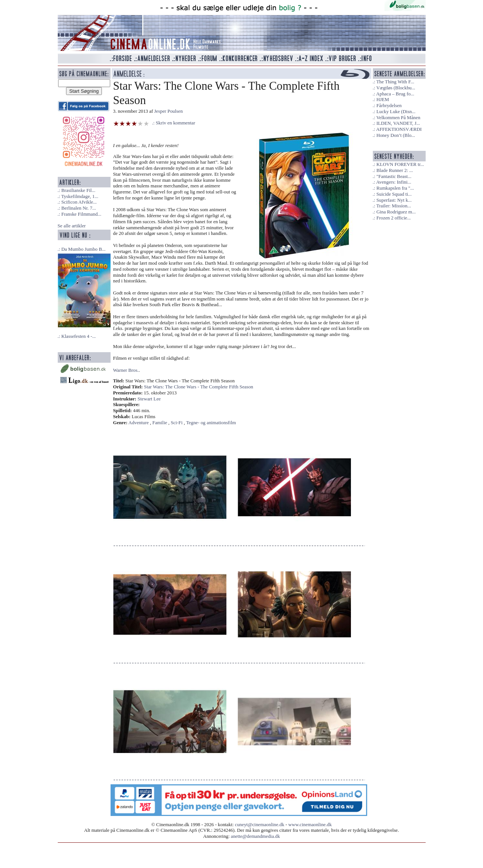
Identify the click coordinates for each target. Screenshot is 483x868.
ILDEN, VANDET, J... (398, 123)
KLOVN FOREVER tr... (400, 164)
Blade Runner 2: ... (395, 170)
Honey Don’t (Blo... (396, 135)
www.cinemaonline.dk (310, 825)
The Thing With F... (395, 82)
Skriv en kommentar (176, 123)
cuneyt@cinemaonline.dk (260, 825)
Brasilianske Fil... (78, 190)
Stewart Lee (149, 399)
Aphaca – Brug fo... (395, 94)
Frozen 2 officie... (393, 218)
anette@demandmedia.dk (255, 836)
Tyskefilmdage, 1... (80, 196)
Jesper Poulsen (169, 111)
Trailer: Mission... (394, 206)
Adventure (138, 423)
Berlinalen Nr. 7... (78, 208)
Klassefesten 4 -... (78, 336)
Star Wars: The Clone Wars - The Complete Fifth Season (199, 387)
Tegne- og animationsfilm (211, 423)
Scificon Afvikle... (79, 202)
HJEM (382, 100)
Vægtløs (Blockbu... (396, 88)
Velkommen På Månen (398, 118)
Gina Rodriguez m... (396, 212)
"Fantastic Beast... (394, 176)
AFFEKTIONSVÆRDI (399, 129)
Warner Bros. (126, 370)
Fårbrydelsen (389, 106)
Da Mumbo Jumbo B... (83, 249)
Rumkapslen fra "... (395, 188)
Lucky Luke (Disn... (396, 112)
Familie (160, 423)
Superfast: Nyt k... (394, 200)
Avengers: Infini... (394, 182)
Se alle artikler (72, 226)
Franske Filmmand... (81, 214)
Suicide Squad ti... (394, 194)
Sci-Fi (177, 423)
